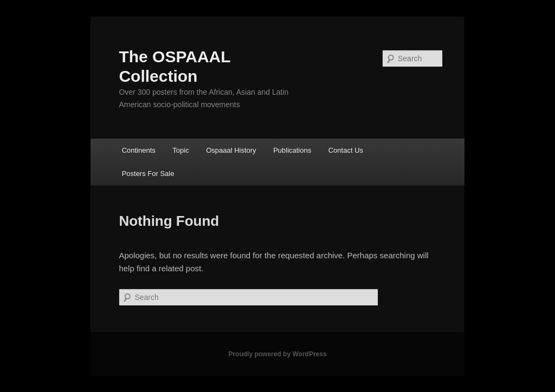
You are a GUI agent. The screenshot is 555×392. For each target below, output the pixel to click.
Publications (292, 150)
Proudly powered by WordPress (277, 354)
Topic (180, 150)
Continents (139, 150)
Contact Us (346, 150)
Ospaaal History (231, 150)
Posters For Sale (148, 174)
